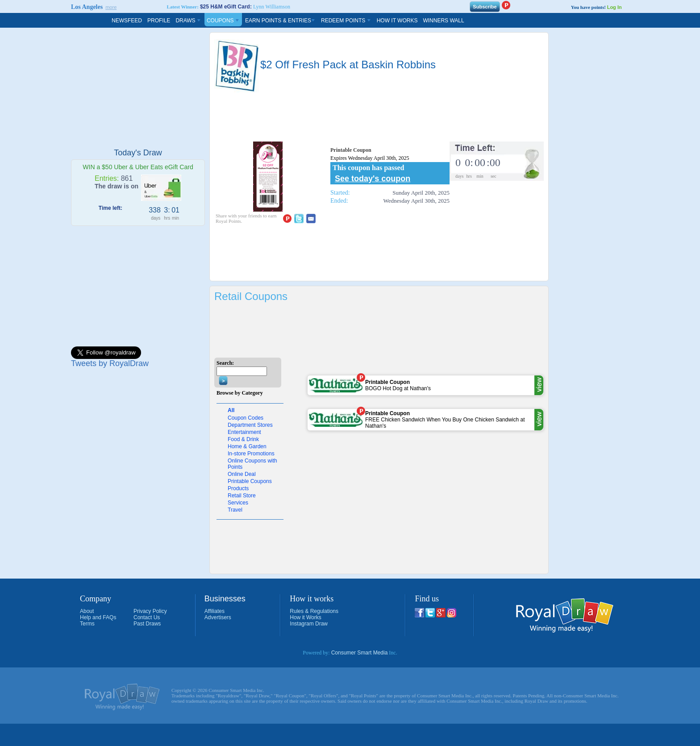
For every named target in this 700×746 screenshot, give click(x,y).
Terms (87, 624)
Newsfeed (127, 21)
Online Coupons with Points (252, 464)
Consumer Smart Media (360, 653)
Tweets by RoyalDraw (110, 363)
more (111, 7)
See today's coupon (373, 179)
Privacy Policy (150, 611)
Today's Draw (138, 153)
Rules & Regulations (314, 611)
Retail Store (242, 496)
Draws (188, 21)
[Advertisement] (138, 88)
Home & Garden (247, 446)
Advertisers (218, 617)
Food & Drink (243, 439)
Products (238, 488)
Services (238, 503)
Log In (615, 7)
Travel (235, 510)
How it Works (305, 617)
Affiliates (215, 611)
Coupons (223, 21)
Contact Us (147, 617)
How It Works (397, 21)
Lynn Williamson (272, 7)
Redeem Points (346, 21)
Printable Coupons (250, 481)
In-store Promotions (251, 454)
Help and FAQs (98, 617)
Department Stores (250, 425)
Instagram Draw (309, 624)
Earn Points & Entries (280, 21)
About (87, 611)
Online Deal (242, 474)
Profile (159, 21)
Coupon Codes (246, 418)
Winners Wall (443, 21)
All (231, 410)
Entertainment (244, 432)
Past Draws (147, 624)
